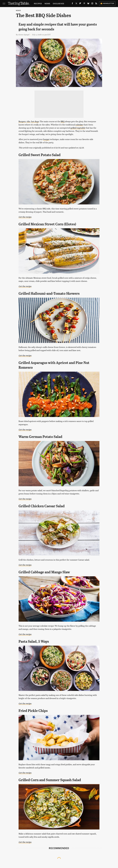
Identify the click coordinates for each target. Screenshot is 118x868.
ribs (28, 121)
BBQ (63, 121)
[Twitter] (76, 4)
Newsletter (107, 3)
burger (46, 139)
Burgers (22, 121)
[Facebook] (72, 4)
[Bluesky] (88, 4)
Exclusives (59, 3)
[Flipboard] (80, 4)
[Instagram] (92, 4)
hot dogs (35, 121)
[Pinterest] (84, 4)
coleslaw (79, 125)
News (47, 3)
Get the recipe (25, 217)
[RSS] (96, 4)
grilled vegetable (78, 128)
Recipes (38, 3)
